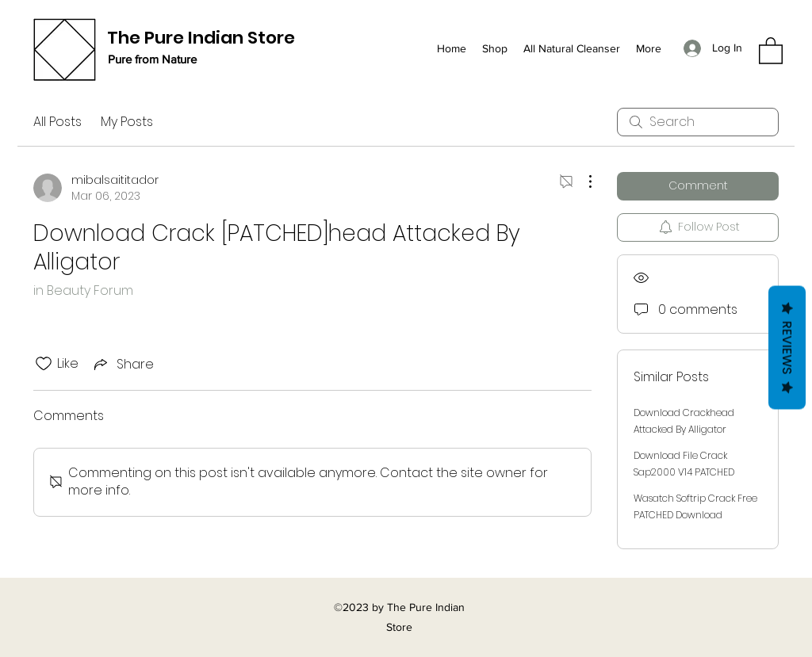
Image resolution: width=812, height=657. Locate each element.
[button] (771, 50)
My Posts (127, 122)
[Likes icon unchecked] (44, 364)
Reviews (787, 347)
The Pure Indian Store (201, 38)
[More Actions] (582, 181)
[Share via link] (123, 364)
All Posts (57, 122)
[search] (698, 122)
